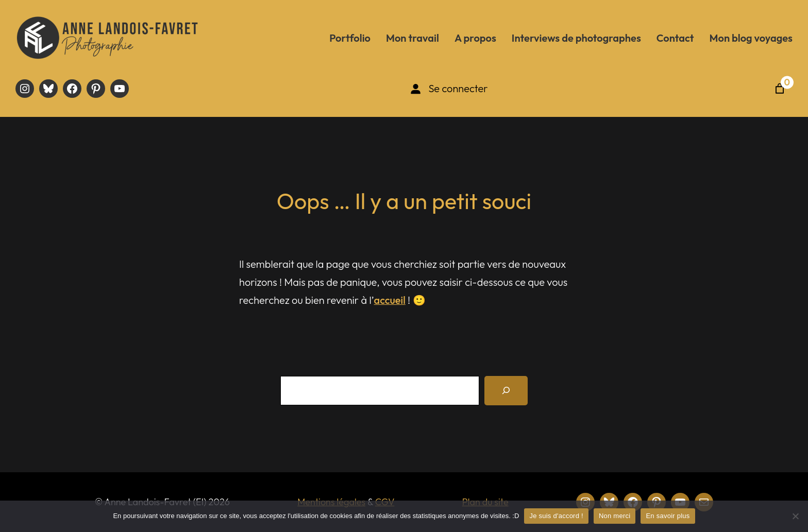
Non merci (615, 516)
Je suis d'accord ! (556, 516)
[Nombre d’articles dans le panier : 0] (780, 89)
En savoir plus (668, 516)
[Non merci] (795, 516)
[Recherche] (506, 391)
